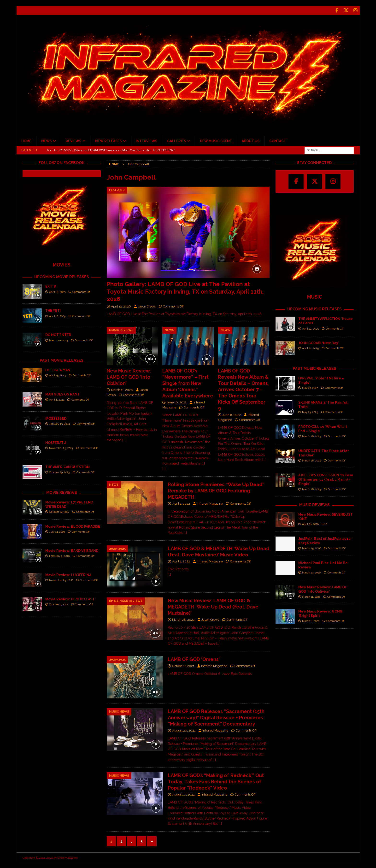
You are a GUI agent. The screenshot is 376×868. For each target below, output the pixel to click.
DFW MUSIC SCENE (216, 140)
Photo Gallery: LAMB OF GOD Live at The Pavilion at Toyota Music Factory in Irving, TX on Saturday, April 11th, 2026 (185, 291)
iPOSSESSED (56, 418)
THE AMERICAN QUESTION (68, 466)
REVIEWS (73, 140)
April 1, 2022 (181, 503)
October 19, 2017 (59, 511)
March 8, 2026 (311, 621)
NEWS (47, 140)
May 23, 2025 (310, 387)
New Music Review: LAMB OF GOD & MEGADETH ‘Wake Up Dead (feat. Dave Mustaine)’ (213, 606)
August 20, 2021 (184, 730)
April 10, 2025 (57, 291)
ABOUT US (251, 140)
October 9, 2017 (59, 604)
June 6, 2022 (232, 414)
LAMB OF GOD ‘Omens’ (194, 659)
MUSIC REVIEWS (314, 504)
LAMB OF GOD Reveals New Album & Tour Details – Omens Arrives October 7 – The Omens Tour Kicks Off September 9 (243, 389)
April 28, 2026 (310, 524)
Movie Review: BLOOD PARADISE (73, 526)
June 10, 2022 (177, 402)
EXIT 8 (51, 286)
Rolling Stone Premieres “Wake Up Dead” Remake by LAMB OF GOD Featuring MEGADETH (216, 490)
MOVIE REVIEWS (62, 492)
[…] (124, 440)
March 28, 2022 (183, 619)
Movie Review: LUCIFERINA (68, 574)
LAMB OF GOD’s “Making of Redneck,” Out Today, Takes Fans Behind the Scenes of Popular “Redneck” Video (216, 781)
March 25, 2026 (311, 548)
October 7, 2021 (183, 665)
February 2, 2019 (59, 555)
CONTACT (278, 140)
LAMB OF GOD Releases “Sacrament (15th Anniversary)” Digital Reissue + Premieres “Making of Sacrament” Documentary (216, 717)
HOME (26, 140)
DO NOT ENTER (58, 334)
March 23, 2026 (311, 572)
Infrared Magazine (210, 503)
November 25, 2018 (61, 580)
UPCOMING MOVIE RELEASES (62, 276)
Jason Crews (147, 306)
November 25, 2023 (61, 448)
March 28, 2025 (311, 436)
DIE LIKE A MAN (58, 369)
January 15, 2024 (59, 423)
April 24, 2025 (310, 328)
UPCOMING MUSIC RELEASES (314, 309)
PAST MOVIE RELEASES (62, 360)
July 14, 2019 (57, 531)
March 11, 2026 (122, 389)
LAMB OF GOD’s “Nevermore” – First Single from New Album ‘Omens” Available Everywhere (188, 383)
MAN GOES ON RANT (62, 394)
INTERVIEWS (147, 140)
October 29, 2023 (59, 472)
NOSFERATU (56, 442)
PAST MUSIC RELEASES (314, 368)
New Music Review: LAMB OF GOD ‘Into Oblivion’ (129, 376)
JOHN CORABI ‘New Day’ (319, 342)
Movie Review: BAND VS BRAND (72, 550)
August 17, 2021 (183, 794)
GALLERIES (177, 140)
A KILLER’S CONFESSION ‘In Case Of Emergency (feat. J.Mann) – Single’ (326, 479)
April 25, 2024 (57, 375)
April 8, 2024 (57, 399)
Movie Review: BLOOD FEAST (70, 598)
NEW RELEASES (109, 140)
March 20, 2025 (59, 340)
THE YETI (53, 310)
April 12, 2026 (121, 306)
